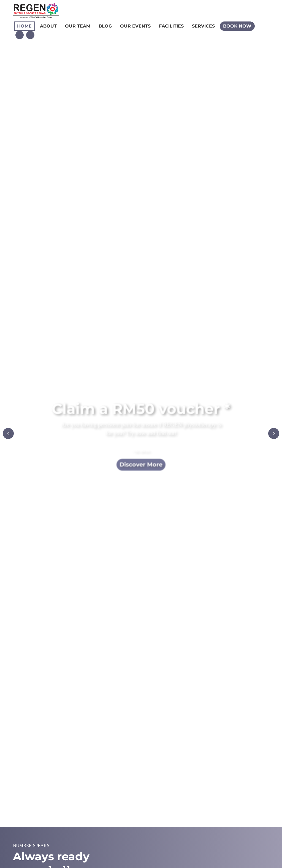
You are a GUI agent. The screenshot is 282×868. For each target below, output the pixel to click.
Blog (105, 26)
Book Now (237, 26)
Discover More (141, 464)
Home (24, 26)
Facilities (171, 26)
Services (203, 26)
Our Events (135, 26)
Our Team (78, 26)
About (48, 26)
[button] (274, 433)
